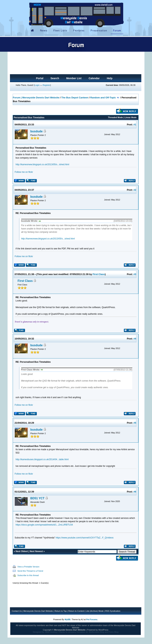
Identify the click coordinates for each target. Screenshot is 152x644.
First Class (99, 274)
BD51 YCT (37, 498)
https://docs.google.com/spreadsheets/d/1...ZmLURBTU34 (44, 525)
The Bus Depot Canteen (75, 98)
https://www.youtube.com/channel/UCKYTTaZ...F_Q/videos (85, 538)
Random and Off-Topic (103, 98)
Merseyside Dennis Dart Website (38, 611)
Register (46, 85)
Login (37, 85)
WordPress (103, 630)
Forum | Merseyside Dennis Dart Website (36, 98)
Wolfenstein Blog (97, 632)
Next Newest (36, 551)
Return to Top (61, 611)
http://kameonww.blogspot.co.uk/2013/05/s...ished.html (42, 164)
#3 (135, 274)
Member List (74, 78)
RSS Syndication (113, 611)
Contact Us (17, 611)
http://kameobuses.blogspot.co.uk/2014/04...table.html (42, 459)
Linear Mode (131, 117)
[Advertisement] (76, 64)
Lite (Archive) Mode (95, 611)
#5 (135, 423)
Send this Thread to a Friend (30, 571)
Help (110, 78)
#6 (135, 492)
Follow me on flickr (24, 172)
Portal (40, 78)
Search (55, 78)
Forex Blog (113, 632)
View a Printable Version (28, 567)
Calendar (94, 78)
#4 (135, 339)
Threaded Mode (115, 117)
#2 (135, 190)
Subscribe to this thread (28, 575)
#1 (135, 124)
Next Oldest (22, 551)
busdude (37, 131)
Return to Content (76, 611)
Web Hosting (51, 632)
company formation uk (78, 632)
